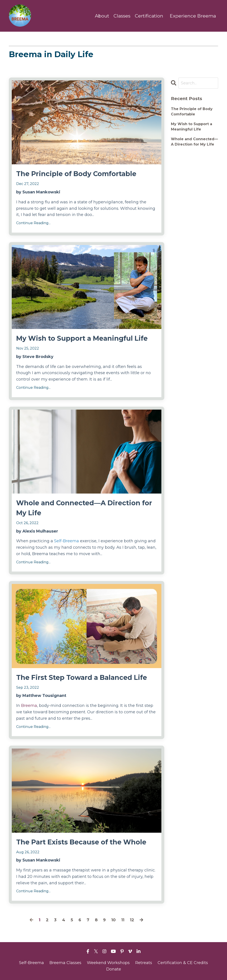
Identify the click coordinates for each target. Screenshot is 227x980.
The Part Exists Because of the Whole (81, 842)
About (102, 16)
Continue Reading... (33, 223)
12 (132, 920)
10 (113, 920)
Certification (149, 16)
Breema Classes (65, 963)
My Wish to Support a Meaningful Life (82, 338)
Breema (29, 706)
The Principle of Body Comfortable (76, 174)
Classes (122, 16)
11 (123, 920)
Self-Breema (67, 541)
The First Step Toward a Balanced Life (82, 678)
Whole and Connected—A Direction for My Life (84, 508)
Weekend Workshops (108, 963)
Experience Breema (193, 16)
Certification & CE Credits (183, 963)
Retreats (144, 963)
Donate (114, 969)
